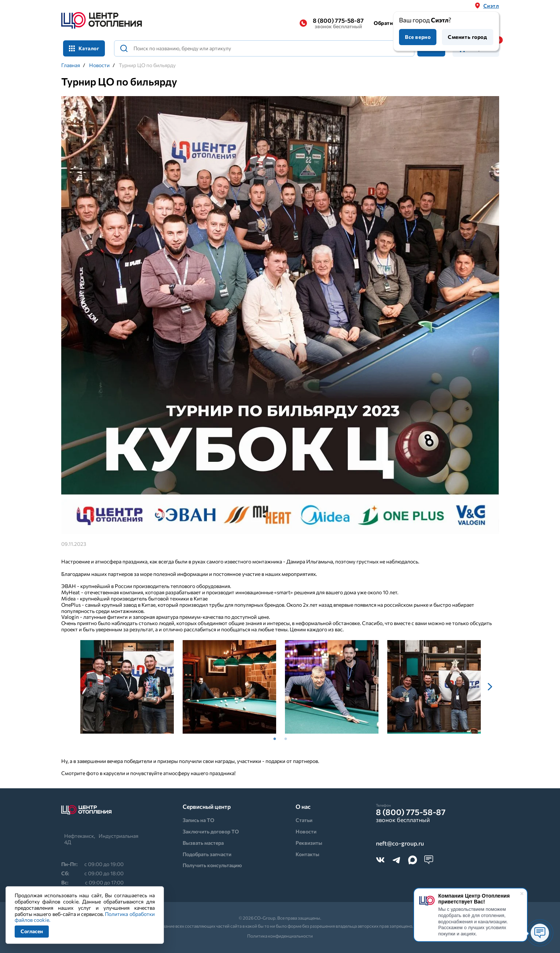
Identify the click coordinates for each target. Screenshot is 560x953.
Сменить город (467, 37)
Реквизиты (309, 843)
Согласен (32, 931)
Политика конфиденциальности (280, 936)
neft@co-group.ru (400, 844)
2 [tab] (286, 739)
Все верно (418, 37)
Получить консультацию (212, 865)
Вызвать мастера (203, 843)
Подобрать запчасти (207, 854)
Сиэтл (491, 6)
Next (490, 687)
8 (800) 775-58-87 (338, 23)
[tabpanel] (127, 687)
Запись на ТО (198, 820)
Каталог (84, 48)
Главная (71, 65)
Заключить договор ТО (211, 831)
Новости (99, 65)
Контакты (308, 854)
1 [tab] (275, 739)
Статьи (304, 820)
